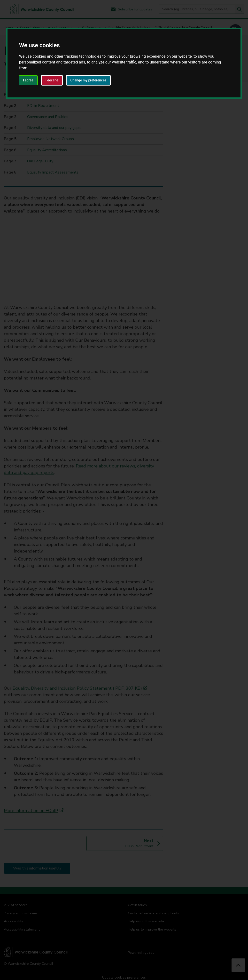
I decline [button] (52, 80)
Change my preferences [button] (89, 80)
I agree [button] (28, 80)
